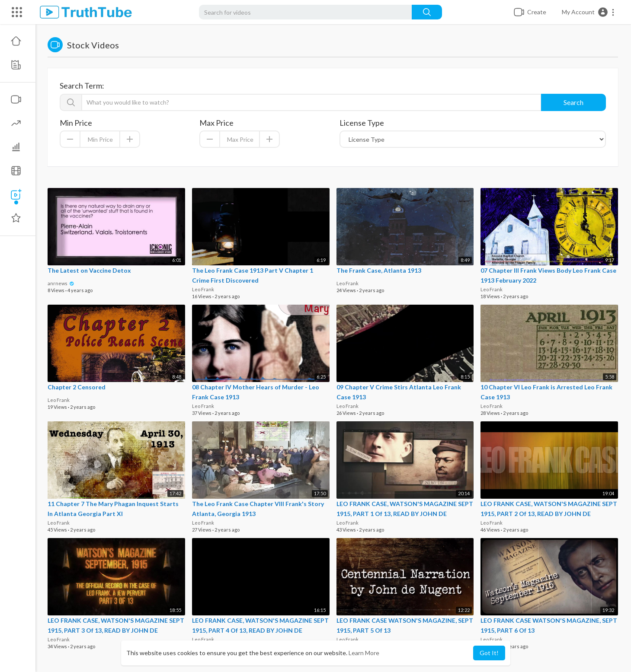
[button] (588, 12)
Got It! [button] (489, 653)
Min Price (76, 123)
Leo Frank (203, 289)
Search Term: (82, 86)
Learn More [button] (364, 653)
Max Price (216, 123)
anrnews (61, 283)
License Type (362, 123)
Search (573, 102)
